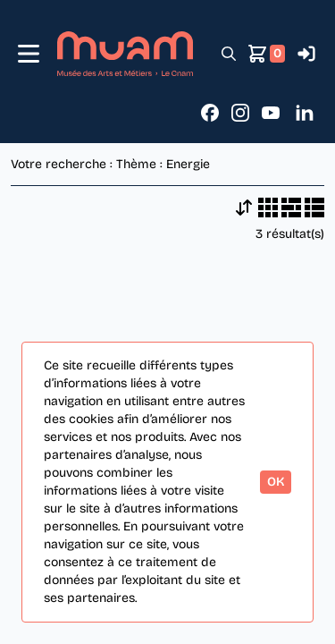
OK (276, 482)
